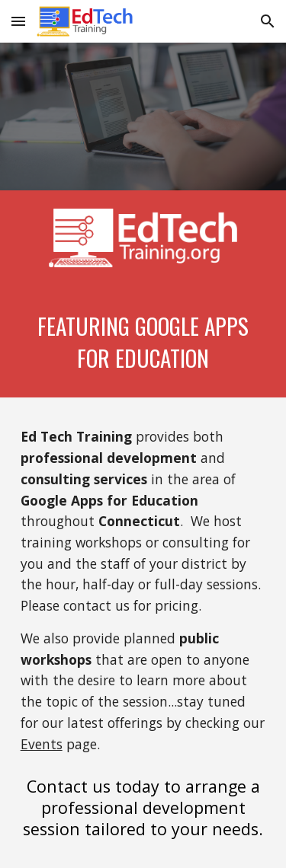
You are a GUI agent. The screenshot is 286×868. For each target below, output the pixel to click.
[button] (18, 21)
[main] (143, 341)
